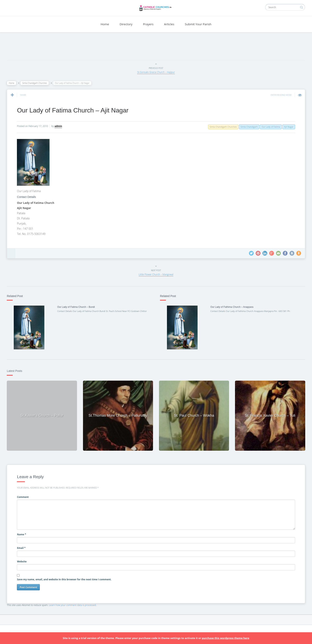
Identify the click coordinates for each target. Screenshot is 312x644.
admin (59, 126)
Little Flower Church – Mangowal (156, 274)
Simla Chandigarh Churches (36, 83)
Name (23, 534)
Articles (169, 24)
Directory (126, 24)
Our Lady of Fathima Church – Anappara (231, 307)
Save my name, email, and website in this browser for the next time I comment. (65, 579)
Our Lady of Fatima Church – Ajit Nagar (74, 110)
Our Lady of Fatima (270, 127)
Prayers (148, 24)
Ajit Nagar (288, 127)
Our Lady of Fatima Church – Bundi (77, 307)
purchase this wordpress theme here (225, 638)
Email (22, 547)
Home (105, 24)
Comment (24, 496)
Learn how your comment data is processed (74, 604)
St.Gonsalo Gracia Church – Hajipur (156, 72)
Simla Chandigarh (248, 127)
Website (23, 561)
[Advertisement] (156, 47)
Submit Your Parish (198, 24)
